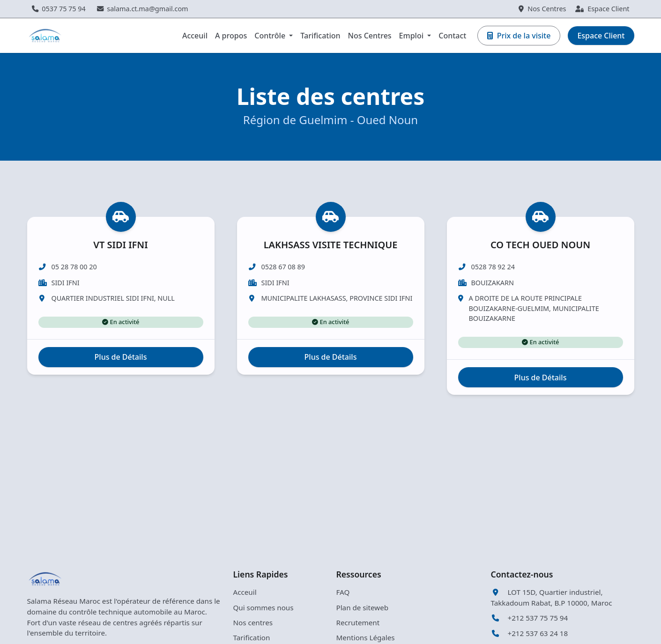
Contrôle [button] (271, 36)
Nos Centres (542, 9)
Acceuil (195, 36)
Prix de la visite (519, 36)
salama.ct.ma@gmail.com (143, 9)
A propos (231, 36)
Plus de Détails (121, 379)
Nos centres (253, 622)
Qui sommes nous (264, 607)
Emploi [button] (412, 36)
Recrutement (358, 622)
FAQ (343, 592)
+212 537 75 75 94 (530, 618)
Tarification (320, 36)
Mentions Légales (366, 637)
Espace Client (602, 9)
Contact (452, 36)
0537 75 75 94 (59, 9)
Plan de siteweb (363, 607)
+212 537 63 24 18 (530, 633)
